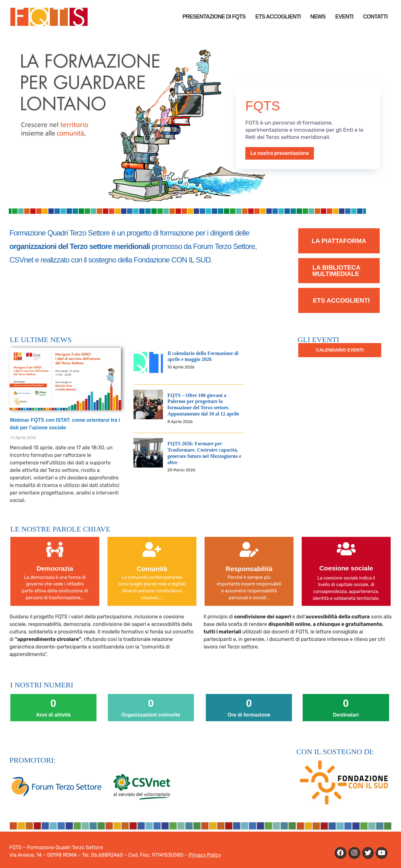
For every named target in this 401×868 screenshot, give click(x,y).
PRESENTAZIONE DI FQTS (214, 17)
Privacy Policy (205, 855)
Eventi (344, 17)
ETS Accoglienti (278, 17)
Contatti (375, 17)
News (318, 17)
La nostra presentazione (280, 153)
